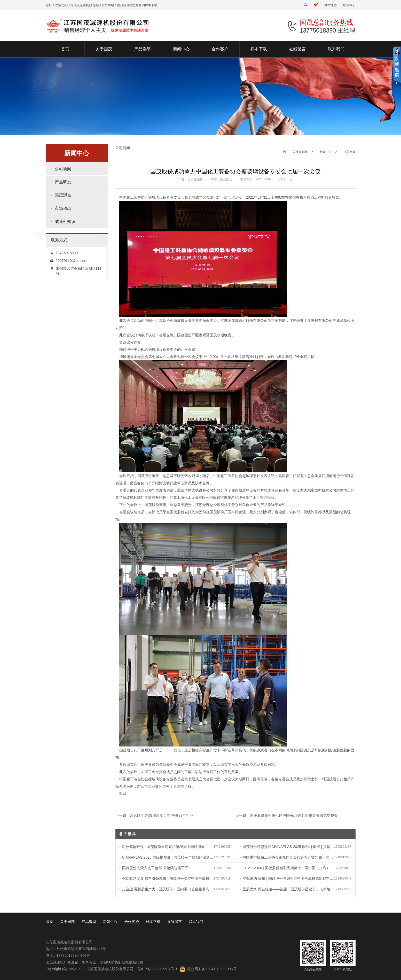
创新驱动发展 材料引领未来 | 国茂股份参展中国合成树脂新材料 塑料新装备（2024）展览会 (167, 878)
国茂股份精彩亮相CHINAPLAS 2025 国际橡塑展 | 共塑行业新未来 (287, 847)
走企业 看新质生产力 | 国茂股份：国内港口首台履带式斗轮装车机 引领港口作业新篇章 (167, 889)
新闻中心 (326, 152)
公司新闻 (63, 169)
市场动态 (63, 208)
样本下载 (153, 922)
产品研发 (63, 182)
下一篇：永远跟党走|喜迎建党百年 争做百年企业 (154, 815)
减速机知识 (65, 221)
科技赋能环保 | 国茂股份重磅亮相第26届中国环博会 (162, 847)
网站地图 (331, 5)
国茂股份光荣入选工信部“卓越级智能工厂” (155, 868)
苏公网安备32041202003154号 (212, 969)
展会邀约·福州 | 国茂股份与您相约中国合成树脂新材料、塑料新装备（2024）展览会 (287, 878)
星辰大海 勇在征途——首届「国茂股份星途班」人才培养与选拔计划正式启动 (287, 889)
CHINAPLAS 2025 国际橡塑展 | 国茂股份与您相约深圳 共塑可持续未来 (167, 857)
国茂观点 (63, 195)
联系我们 (349, 5)
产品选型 (89, 922)
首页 (50, 922)
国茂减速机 (300, 152)
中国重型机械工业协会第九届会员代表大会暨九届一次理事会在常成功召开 (287, 857)
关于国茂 (67, 922)
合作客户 (132, 922)
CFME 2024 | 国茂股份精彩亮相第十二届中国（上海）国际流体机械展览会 (287, 868)
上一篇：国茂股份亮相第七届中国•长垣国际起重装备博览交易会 (287, 815)
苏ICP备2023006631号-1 (158, 969)
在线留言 (175, 922)
